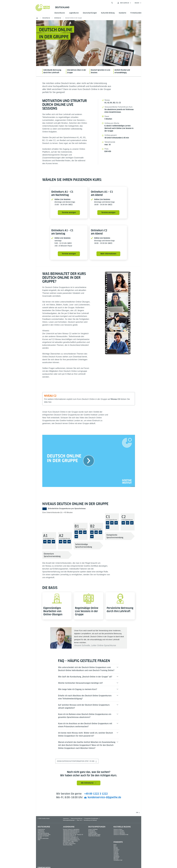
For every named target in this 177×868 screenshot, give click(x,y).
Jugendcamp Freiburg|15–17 (71, 837)
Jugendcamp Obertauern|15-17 (71, 831)
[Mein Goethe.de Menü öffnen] (124, 3)
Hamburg (116, 855)
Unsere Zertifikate (93, 829)
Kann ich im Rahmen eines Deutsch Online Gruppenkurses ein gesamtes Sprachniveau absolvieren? (85, 716)
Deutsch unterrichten (43, 838)
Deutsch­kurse (60, 13)
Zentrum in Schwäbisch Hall (121, 835)
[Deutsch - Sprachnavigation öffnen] (138, 3)
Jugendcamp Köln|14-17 (69, 836)
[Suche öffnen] (112, 3)
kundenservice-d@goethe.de (104, 797)
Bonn (115, 846)
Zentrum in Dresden (119, 831)
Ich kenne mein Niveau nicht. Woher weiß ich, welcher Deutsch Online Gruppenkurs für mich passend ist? (85, 734)
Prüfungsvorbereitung (43, 833)
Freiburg (116, 852)
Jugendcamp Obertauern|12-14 (71, 832)
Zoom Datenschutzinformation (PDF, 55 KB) (77, 761)
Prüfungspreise (92, 832)
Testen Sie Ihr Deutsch (94, 836)
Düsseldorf (116, 850)
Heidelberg (116, 856)
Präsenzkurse (41, 829)
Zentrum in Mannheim (119, 833)
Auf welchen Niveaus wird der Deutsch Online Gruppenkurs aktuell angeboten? (84, 706)
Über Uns (79, 820)
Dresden (116, 849)
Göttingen (116, 854)
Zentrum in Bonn (118, 829)
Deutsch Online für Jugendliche (71, 829)
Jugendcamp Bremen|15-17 (70, 833)
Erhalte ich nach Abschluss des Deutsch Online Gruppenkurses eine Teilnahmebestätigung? (85, 697)
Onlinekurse (41, 831)
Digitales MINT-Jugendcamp (70, 841)
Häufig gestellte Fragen (94, 835)
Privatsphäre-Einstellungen (91, 818)
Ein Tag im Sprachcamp (69, 844)
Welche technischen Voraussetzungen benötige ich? (80, 683)
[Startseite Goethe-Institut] (43, 8)
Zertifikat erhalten (93, 833)
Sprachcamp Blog (68, 845)
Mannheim (116, 858)
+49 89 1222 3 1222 (96, 794)
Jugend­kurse (74, 13)
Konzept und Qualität (43, 836)
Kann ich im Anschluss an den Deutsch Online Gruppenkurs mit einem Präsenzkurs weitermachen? (85, 725)
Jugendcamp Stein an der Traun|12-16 (73, 835)
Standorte (122, 13)
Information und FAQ (68, 842)
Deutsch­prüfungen (90, 13)
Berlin (115, 845)
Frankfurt (116, 851)
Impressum (66, 818)
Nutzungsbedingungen (69, 820)
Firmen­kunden (136, 13)
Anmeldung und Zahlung (90, 820)
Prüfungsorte (92, 831)
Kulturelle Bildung (108, 13)
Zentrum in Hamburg (119, 832)
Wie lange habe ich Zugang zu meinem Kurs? (78, 689)
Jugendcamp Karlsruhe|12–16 (71, 838)
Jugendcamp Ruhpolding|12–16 (71, 840)
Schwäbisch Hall (118, 860)
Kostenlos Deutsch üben (44, 835)
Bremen (116, 847)
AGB (39, 840)
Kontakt (40, 837)
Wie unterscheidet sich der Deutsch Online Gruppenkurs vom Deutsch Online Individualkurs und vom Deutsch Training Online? (86, 669)
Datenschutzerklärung (77, 818)
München (116, 859)
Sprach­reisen (41, 832)
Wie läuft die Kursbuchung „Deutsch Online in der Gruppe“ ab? (85, 677)
